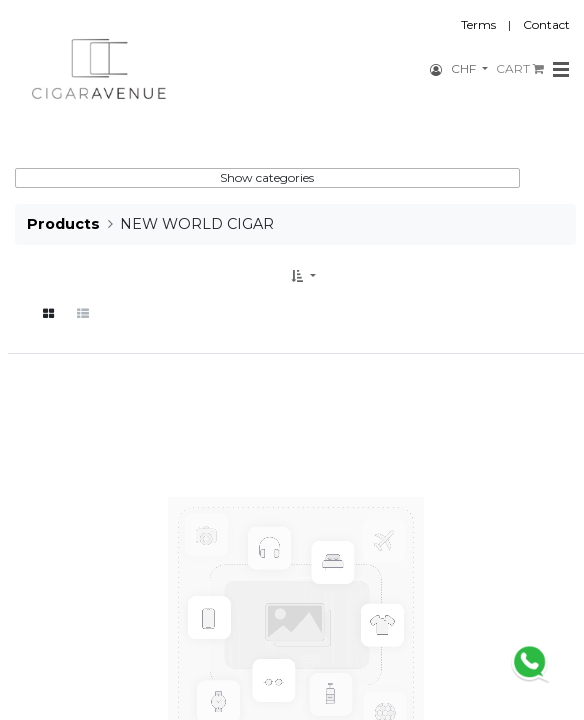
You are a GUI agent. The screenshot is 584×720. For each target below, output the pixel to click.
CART (520, 68)
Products (63, 224)
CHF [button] (465, 68)
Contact (546, 24)
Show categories (267, 177)
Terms (478, 24)
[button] (303, 276)
